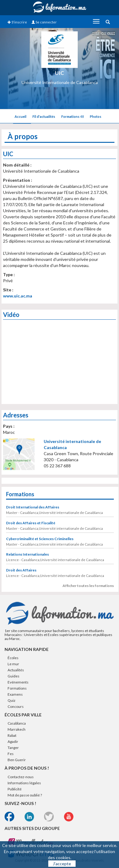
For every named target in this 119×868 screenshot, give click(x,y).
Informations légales (24, 783)
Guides (14, 676)
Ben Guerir (17, 760)
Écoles (13, 658)
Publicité (15, 789)
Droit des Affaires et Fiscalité (31, 523)
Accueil (20, 116)
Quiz (12, 700)
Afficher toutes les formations (88, 586)
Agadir (13, 741)
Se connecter (44, 22)
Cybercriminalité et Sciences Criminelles (40, 539)
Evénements (18, 682)
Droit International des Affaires (33, 507)
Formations (73, 116)
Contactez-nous (21, 777)
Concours (16, 706)
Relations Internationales (27, 554)
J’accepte (62, 864)
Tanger (13, 748)
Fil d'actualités (44, 116)
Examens (15, 694)
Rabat (12, 735)
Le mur (13, 664)
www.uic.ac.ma (18, 296)
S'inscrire (17, 22)
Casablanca (17, 723)
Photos (96, 116)
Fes (11, 754)
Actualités (16, 670)
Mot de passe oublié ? (25, 795)
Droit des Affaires (21, 570)
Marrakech (17, 729)
